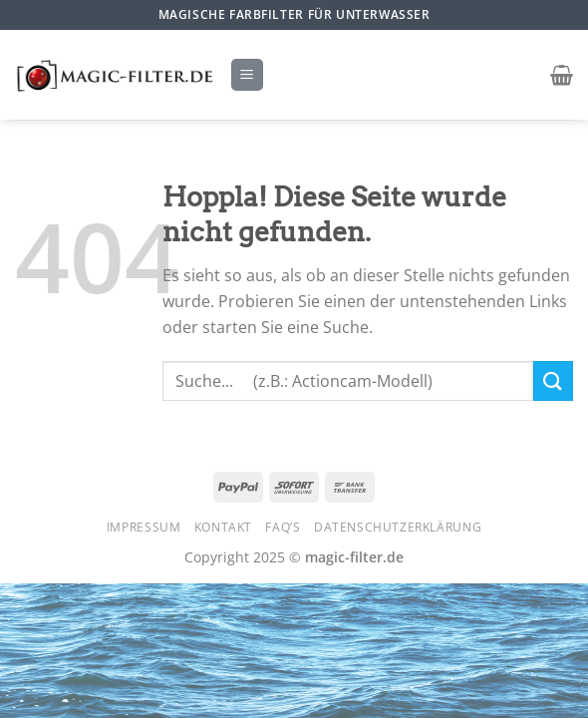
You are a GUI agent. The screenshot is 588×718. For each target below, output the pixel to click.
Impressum (144, 527)
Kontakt (223, 527)
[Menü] (247, 75)
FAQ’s (283, 527)
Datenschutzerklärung (398, 527)
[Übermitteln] (553, 380)
